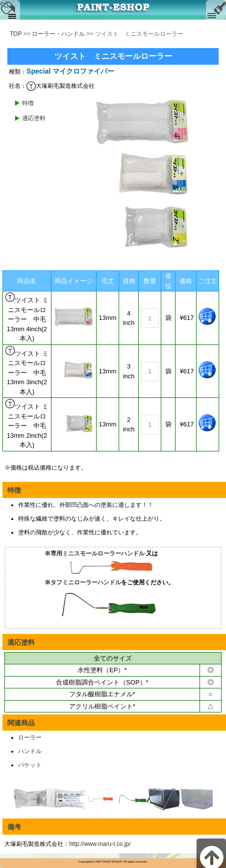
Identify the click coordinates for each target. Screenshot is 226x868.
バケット (30, 765)
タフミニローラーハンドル (86, 582)
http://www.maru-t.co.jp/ (100, 844)
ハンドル (30, 751)
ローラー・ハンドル (58, 34)
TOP (16, 34)
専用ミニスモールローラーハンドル (98, 553)
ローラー (30, 737)
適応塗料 (34, 118)
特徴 (28, 103)
